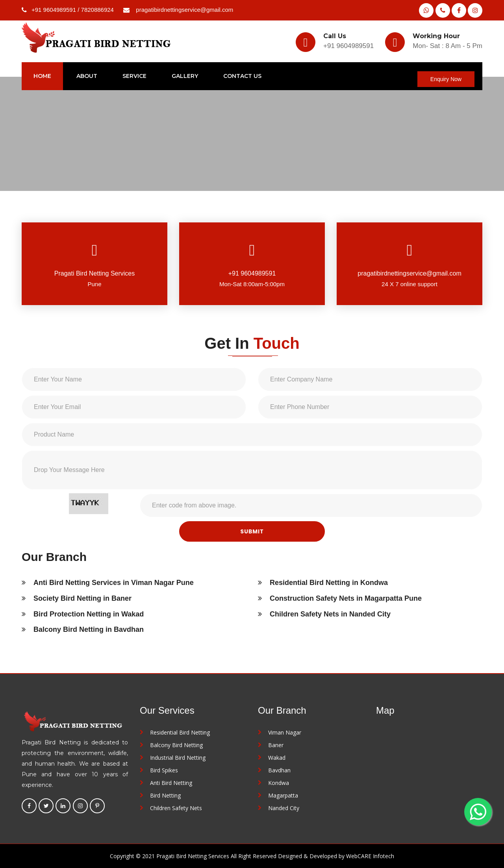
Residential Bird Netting (180, 732)
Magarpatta (283, 795)
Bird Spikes (164, 770)
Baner (276, 745)
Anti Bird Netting (171, 783)
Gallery (185, 76)
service (134, 76)
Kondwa (279, 783)
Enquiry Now (446, 79)
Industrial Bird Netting (178, 758)
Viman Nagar (285, 732)
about (87, 76)
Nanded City (284, 808)
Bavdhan (279, 770)
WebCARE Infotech (370, 856)
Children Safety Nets (176, 808)
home (42, 76)
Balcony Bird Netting (176, 745)
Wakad (277, 758)
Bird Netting (165, 795)
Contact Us (242, 76)
